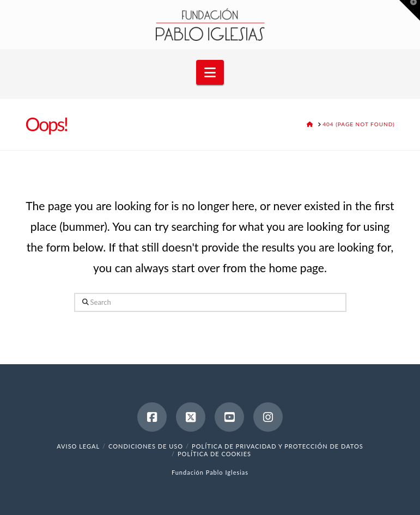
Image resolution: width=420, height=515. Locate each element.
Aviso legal (78, 446)
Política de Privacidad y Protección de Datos (278, 446)
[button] (210, 72)
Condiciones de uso (146, 446)
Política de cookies (214, 454)
